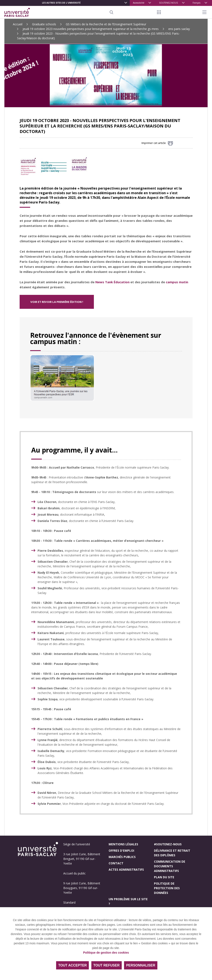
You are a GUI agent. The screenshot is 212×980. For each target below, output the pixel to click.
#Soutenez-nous (168, 844)
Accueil (18, 24)
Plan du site (164, 877)
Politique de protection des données (167, 888)
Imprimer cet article (157, 143)
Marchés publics (122, 857)
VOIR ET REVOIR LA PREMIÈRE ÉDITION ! (57, 302)
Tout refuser (107, 965)
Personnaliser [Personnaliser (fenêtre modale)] (141, 965)
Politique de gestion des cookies (106, 953)
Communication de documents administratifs (170, 866)
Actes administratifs (126, 870)
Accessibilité (139, 3)
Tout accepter (72, 965)
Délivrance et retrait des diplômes (172, 853)
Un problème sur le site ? (128, 901)
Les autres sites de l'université (61, 3)
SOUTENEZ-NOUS (168, 3)
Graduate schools (44, 24)
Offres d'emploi (121, 851)
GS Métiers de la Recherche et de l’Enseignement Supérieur (106, 24)
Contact (116, 863)
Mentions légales (123, 844)
